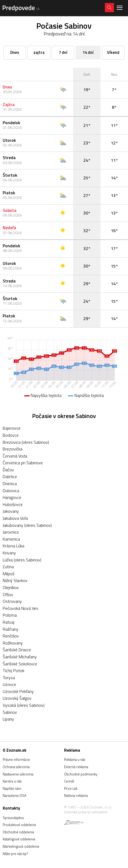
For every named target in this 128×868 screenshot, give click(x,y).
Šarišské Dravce (17, 650)
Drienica (10, 484)
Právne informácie (16, 760)
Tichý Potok (13, 670)
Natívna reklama (76, 795)
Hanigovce (12, 497)
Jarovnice (11, 532)
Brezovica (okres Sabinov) (26, 442)
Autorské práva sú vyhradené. (86, 812)
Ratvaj (8, 622)
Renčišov (11, 636)
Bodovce (11, 435)
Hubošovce (13, 504)
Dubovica (11, 491)
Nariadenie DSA (15, 795)
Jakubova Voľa (15, 518)
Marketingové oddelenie (21, 846)
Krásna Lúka (13, 546)
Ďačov (8, 470)
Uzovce (9, 684)
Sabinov (10, 712)
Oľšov (8, 594)
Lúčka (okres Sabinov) (22, 560)
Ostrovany (12, 601)
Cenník (69, 781)
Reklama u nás (75, 760)
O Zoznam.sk (15, 750)
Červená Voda (15, 456)
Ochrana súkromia (16, 767)
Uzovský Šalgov (17, 698)
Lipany (8, 719)
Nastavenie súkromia (18, 774)
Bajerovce (12, 428)
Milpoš (8, 574)
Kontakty (11, 808)
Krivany (9, 553)
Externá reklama (76, 767)
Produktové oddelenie (19, 825)
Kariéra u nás (12, 781)
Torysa (9, 678)
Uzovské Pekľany (18, 691)
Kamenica (11, 539)
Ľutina (8, 567)
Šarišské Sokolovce (20, 664)
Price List (71, 788)
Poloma (10, 615)
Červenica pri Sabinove (23, 463)
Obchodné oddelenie (18, 832)
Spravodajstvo (13, 818)
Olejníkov (11, 587)
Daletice (10, 476)
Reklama (72, 750)
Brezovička (13, 449)
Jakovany (11, 511)
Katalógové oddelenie (19, 839)
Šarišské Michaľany (20, 657)
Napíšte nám (12, 788)
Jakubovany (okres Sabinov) (27, 525)
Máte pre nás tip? (15, 854)
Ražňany (11, 629)
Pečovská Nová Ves (20, 608)
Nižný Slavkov (15, 580)
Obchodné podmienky (81, 774)
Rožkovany (13, 643)
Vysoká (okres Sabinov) (24, 705)
